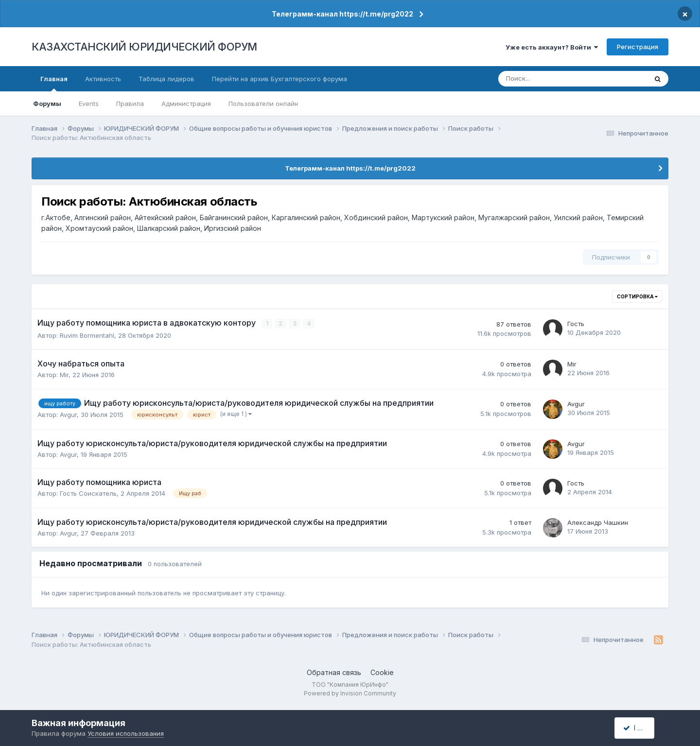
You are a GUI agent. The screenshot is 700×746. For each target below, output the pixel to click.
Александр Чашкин (598, 522)
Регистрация (638, 47)
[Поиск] (541, 79)
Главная (54, 83)
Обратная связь (334, 672)
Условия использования (126, 733)
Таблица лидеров (166, 79)
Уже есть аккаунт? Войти (552, 47)
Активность (103, 79)
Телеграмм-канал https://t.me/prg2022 (342, 14)
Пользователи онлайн (263, 104)
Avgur (68, 415)
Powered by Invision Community (350, 693)
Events (89, 104)
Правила (130, 104)
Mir (64, 375)
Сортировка (637, 296)
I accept (640, 728)
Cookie (382, 672)
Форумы (47, 104)
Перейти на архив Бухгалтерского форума (280, 79)
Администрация (186, 104)
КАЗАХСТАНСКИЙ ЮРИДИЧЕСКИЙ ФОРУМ (144, 47)
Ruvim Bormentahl (87, 335)
